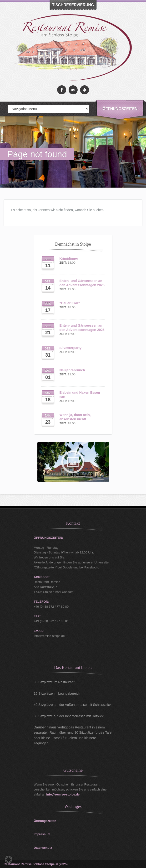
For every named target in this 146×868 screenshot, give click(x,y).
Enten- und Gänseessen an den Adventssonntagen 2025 (82, 283)
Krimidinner (69, 258)
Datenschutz (43, 848)
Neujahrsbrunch (72, 370)
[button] (9, 859)
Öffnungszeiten (120, 109)
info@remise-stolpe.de (63, 794)
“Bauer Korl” (70, 303)
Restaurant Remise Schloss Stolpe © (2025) (36, 864)
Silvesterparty (71, 348)
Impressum (42, 834)
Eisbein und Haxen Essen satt (80, 395)
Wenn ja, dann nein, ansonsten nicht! (75, 417)
